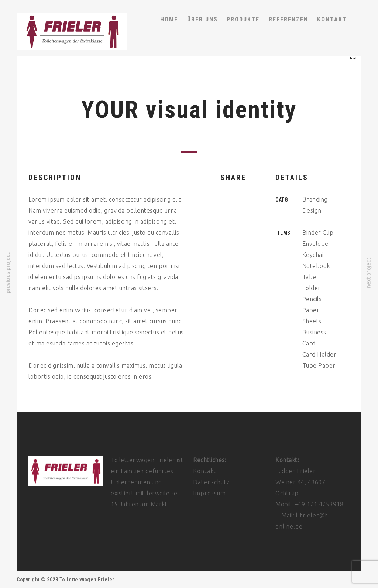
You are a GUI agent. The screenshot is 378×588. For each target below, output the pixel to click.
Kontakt (205, 471)
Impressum (209, 493)
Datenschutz (212, 482)
